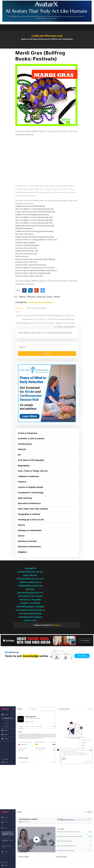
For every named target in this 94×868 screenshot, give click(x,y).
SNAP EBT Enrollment (24, 228)
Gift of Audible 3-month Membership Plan (34, 217)
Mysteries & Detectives (29, 547)
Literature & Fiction (27, 541)
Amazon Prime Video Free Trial (29, 276)
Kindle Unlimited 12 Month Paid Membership (35, 226)
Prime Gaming (22, 256)
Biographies (24, 466)
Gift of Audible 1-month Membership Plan (34, 223)
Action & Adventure (28, 433)
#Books (23, 297)
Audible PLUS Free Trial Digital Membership (34, 231)
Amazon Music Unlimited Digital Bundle (33, 273)
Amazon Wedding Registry (27, 245)
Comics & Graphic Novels (31, 487)
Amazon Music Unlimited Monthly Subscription (36, 270)
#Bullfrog (31, 297)
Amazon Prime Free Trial (26, 248)
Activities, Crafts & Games (31, 439)
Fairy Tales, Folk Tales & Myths (33, 509)
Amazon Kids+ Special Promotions (31, 265)
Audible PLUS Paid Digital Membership (32, 215)
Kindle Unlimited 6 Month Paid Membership (35, 237)
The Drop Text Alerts (24, 234)
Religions (22, 552)
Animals (22, 449)
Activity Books (25, 444)
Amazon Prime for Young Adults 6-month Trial (36, 240)
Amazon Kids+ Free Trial (26, 262)
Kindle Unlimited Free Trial (27, 251)
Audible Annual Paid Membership (30, 206)
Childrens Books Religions (40, 302)
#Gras (50, 297)
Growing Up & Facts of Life (31, 520)
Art (19, 455)
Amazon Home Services (26, 254)
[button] (47, 47)
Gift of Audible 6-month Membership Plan (34, 220)
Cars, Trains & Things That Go (33, 471)
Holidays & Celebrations (30, 530)
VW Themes (56, 625)
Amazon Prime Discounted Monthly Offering (35, 259)
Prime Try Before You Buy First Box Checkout (35, 268)
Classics (22, 482)
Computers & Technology (31, 493)
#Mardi (57, 297)
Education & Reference (29, 503)
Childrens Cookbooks (28, 476)
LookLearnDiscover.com (47, 36)
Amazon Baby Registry (26, 242)
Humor (21, 536)
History (21, 525)
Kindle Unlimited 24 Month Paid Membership (35, 212)
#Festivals (41, 297)
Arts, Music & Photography (31, 460)
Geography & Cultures (29, 514)
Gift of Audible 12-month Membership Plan (34, 209)
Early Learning (25, 498)
